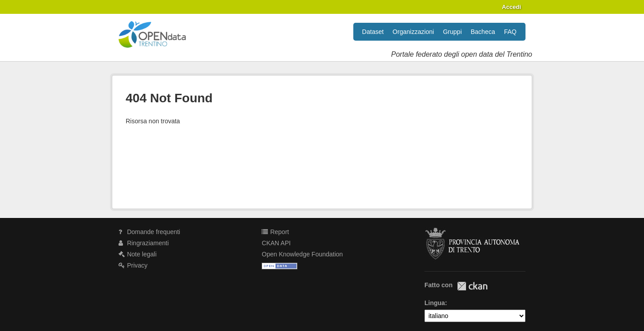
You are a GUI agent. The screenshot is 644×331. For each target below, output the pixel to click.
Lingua (435, 303)
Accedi (511, 7)
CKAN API (276, 243)
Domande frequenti (149, 232)
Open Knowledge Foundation (302, 254)
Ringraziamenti (144, 243)
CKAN (472, 286)
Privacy (133, 265)
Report (275, 232)
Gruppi (452, 32)
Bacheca (483, 32)
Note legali (138, 254)
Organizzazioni (413, 32)
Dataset (373, 32)
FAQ (510, 32)
